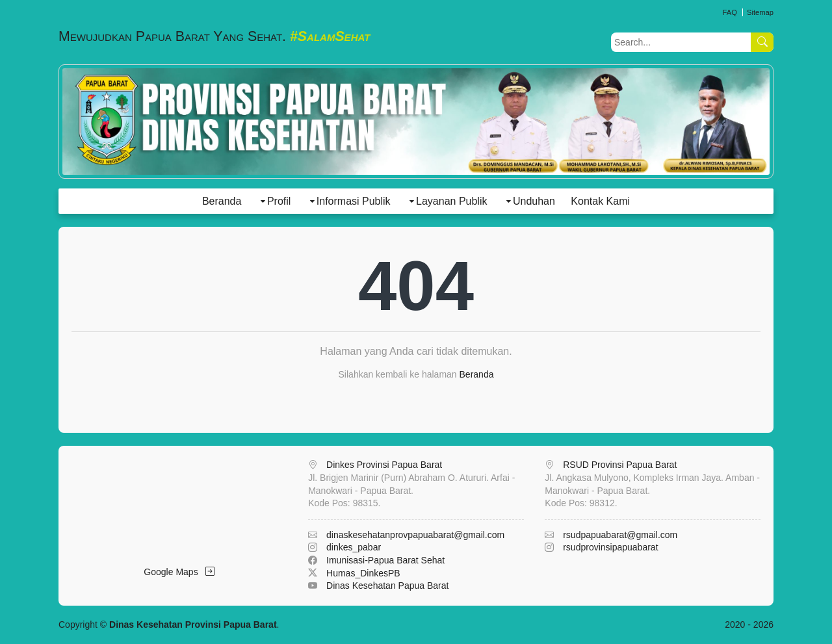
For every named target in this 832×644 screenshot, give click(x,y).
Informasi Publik (354, 201)
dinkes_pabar (354, 547)
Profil (279, 201)
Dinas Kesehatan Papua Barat (387, 586)
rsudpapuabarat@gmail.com (620, 535)
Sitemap (760, 12)
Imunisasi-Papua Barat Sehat (385, 560)
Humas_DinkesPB (363, 573)
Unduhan (534, 201)
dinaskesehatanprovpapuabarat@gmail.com (415, 535)
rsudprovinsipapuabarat (610, 547)
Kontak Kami (600, 201)
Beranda (222, 201)
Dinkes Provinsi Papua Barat (384, 465)
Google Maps (179, 572)
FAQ (729, 12)
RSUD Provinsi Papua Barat (620, 465)
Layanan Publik (451, 201)
